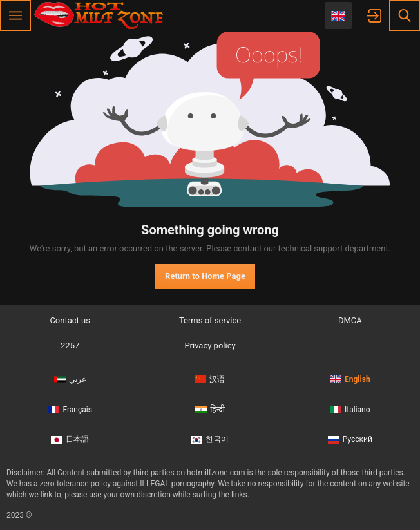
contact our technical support (288, 248)
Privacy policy (210, 345)
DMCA (350, 320)
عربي (70, 379)
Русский (350, 439)
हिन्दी (210, 410)
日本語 (70, 439)
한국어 (210, 439)
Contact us (70, 320)
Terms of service (210, 320)
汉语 (210, 379)
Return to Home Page (205, 276)
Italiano (350, 410)
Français (70, 410)
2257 (70, 345)
